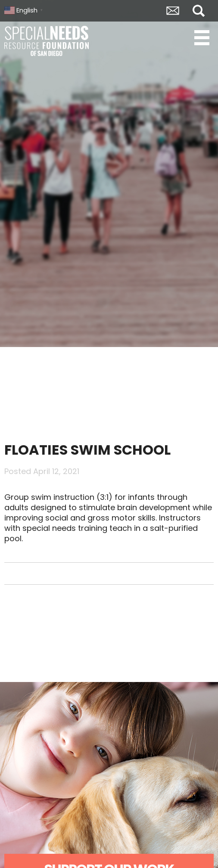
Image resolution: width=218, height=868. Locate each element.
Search (199, 11)
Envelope (173, 11)
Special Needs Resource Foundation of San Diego (47, 41)
